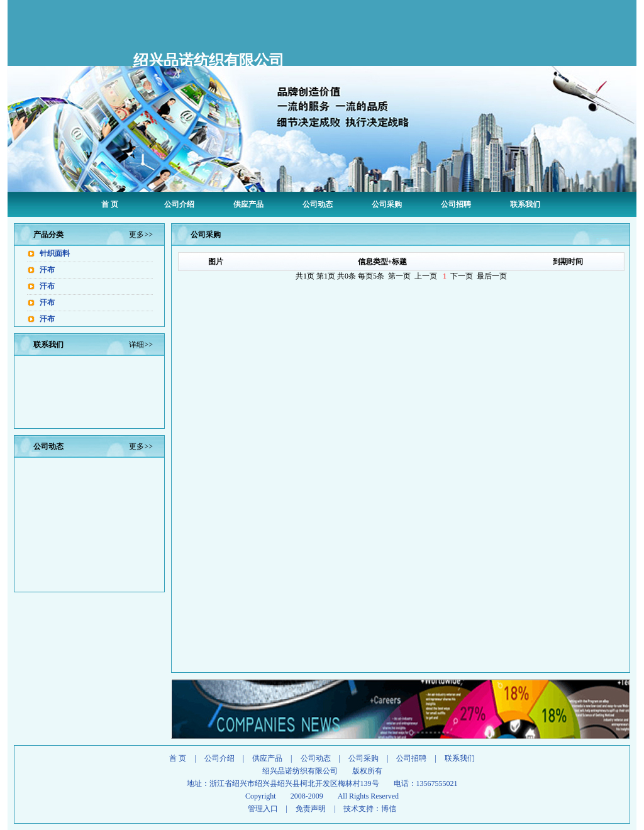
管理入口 (263, 809)
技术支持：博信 (370, 809)
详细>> (141, 345)
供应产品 (248, 204)
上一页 (426, 276)
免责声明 (311, 809)
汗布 (47, 270)
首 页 (110, 204)
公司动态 (318, 204)
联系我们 (525, 204)
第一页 (399, 276)
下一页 (462, 276)
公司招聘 (456, 204)
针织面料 (55, 253)
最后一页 (492, 276)
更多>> (141, 235)
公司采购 (387, 204)
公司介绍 (179, 204)
